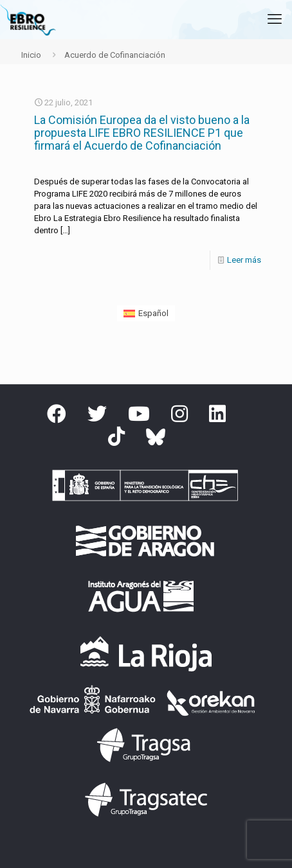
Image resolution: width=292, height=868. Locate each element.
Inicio (31, 55)
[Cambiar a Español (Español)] (146, 313)
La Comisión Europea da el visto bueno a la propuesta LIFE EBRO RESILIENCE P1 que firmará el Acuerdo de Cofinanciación (142, 133)
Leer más (244, 260)
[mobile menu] (275, 19)
